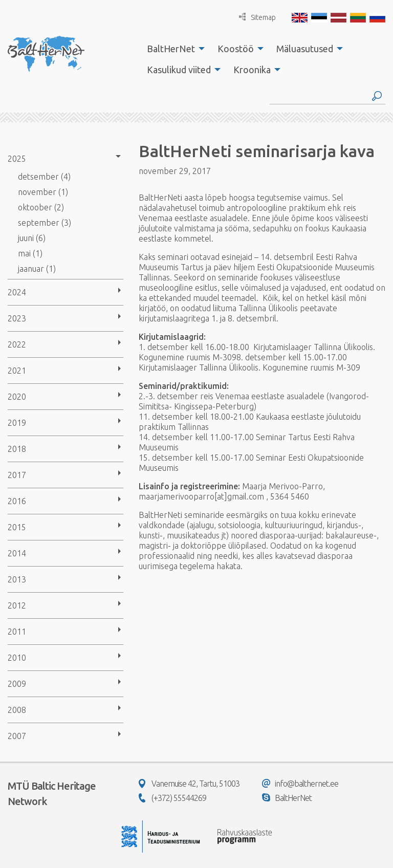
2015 (17, 527)
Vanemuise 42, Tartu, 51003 (189, 784)
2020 (17, 397)
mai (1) (30, 253)
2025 (17, 159)
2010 (17, 658)
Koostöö (236, 49)
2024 (17, 292)
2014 (17, 553)
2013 (17, 579)
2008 (17, 710)
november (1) (43, 192)
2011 (17, 632)
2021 (17, 371)
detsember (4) (44, 177)
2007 (17, 736)
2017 (17, 475)
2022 (17, 344)
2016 (17, 501)
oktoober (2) (41, 207)
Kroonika (252, 70)
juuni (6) (32, 238)
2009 (17, 684)
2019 (17, 423)
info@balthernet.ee (300, 784)
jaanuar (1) (37, 269)
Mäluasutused (305, 49)
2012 (17, 605)
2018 (17, 449)
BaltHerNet (171, 49)
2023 (17, 318)
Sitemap (257, 17)
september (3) (45, 223)
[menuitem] (173, 49)
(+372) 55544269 (172, 798)
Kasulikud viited (179, 70)
